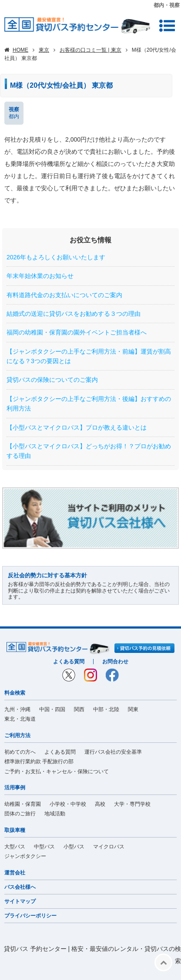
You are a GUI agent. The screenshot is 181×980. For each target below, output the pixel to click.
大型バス (15, 847)
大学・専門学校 (132, 804)
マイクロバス (109, 847)
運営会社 (15, 873)
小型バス (74, 847)
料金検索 (15, 693)
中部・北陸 (106, 709)
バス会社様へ (20, 887)
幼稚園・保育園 (23, 804)
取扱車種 (15, 830)
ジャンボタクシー (25, 856)
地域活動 (55, 814)
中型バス (44, 847)
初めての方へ (20, 752)
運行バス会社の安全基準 (113, 752)
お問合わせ (115, 662)
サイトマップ (20, 901)
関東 (133, 709)
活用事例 (15, 788)
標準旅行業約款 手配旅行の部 (39, 761)
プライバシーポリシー (30, 916)
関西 (79, 709)
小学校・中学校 (68, 804)
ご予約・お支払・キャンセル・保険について (57, 771)
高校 (100, 804)
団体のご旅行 (20, 814)
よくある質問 (69, 662)
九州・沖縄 (17, 709)
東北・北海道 (20, 719)
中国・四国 (52, 709)
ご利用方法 (17, 735)
